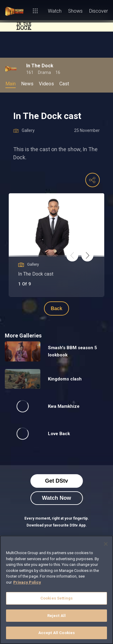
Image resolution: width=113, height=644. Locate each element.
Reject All (56, 616)
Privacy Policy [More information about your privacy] (27, 582)
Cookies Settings (56, 598)
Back (56, 308)
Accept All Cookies (56, 633)
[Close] (106, 544)
